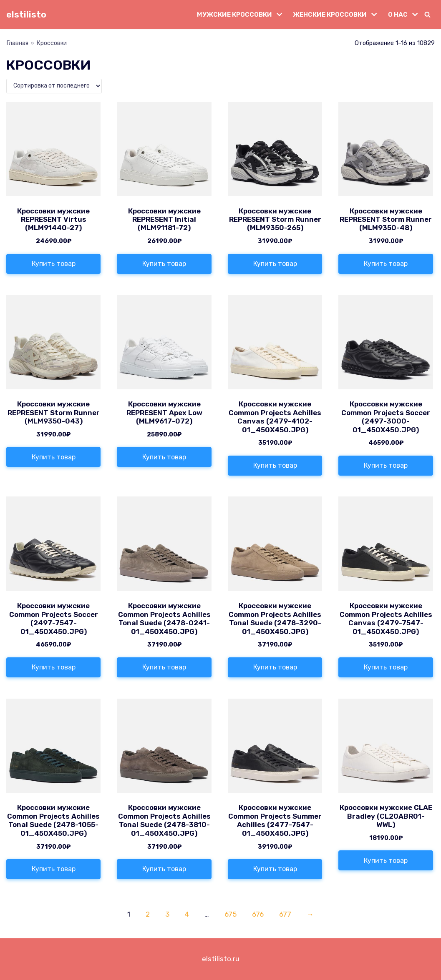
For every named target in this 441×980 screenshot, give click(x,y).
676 (258, 914)
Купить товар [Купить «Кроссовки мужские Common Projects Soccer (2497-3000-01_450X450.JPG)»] (386, 465)
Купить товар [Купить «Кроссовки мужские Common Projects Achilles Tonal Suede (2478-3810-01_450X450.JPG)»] (164, 869)
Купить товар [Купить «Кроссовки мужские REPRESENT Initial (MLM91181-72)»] (164, 264)
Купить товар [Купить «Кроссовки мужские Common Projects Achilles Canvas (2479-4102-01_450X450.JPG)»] (275, 465)
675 (231, 914)
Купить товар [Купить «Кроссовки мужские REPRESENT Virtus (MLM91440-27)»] (54, 264)
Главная (17, 43)
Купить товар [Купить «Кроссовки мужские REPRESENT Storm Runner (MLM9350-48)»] (386, 264)
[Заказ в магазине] (54, 86)
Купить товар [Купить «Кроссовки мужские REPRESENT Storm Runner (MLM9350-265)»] (275, 264)
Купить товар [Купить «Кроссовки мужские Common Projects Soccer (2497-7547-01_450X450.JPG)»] (54, 667)
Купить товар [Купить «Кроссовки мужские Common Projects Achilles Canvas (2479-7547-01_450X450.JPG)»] (386, 667)
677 (285, 914)
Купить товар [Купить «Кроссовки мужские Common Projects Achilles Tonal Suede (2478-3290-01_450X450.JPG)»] (275, 667)
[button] (427, 14)
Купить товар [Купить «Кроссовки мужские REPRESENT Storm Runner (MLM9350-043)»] (54, 457)
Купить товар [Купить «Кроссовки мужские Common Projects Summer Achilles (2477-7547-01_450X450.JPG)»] (275, 869)
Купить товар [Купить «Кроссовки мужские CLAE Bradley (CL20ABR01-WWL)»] (386, 861)
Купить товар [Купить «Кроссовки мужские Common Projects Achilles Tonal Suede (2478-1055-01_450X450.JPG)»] (54, 869)
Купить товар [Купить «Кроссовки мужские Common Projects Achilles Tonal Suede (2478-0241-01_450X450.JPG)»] (164, 667)
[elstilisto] (26, 15)
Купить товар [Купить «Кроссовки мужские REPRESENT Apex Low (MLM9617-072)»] (164, 457)
